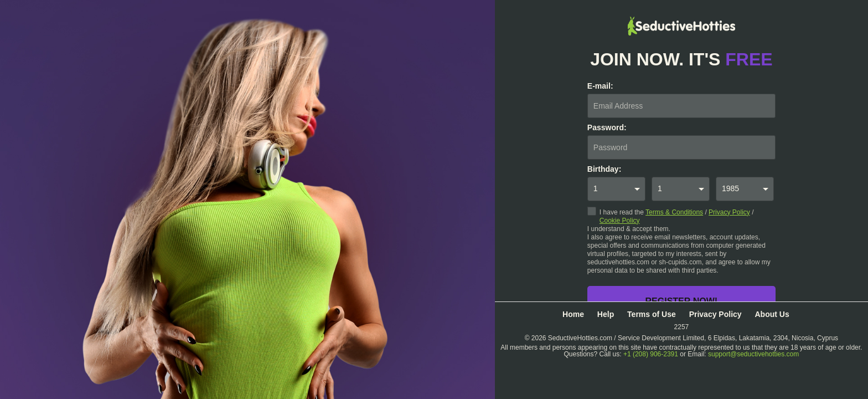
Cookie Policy (620, 221)
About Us (772, 314)
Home (573, 314)
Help (606, 314)
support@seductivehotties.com (753, 354)
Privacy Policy (729, 212)
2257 (682, 327)
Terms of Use (652, 314)
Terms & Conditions (674, 212)
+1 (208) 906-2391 (651, 354)
